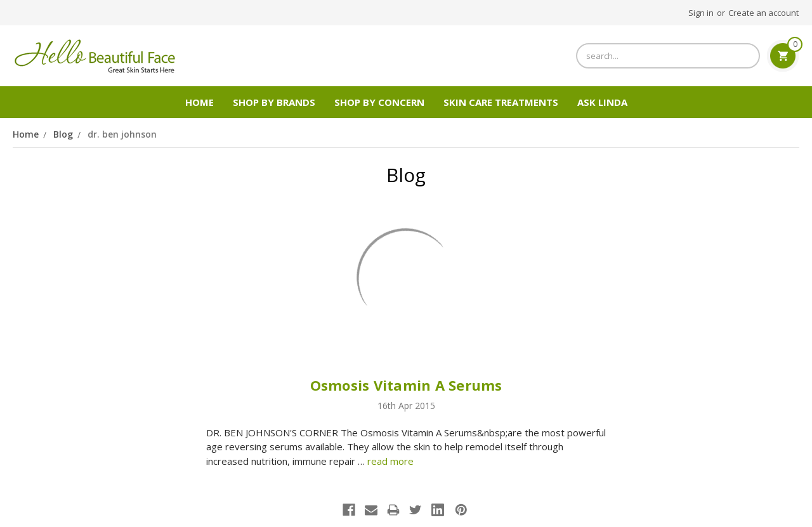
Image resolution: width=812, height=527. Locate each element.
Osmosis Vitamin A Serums (406, 385)
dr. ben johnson (122, 134)
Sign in (701, 13)
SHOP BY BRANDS (274, 102)
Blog (63, 134)
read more (390, 461)
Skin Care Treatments (501, 102)
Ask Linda (602, 102)
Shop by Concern (379, 102)
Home (200, 102)
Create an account (763, 13)
